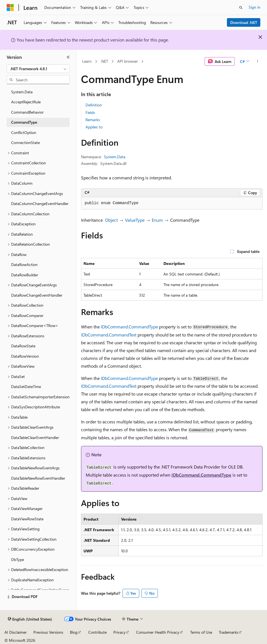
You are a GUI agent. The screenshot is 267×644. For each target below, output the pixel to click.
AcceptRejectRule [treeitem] (26, 102)
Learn (87, 61)
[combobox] (38, 69)
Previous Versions (48, 632)
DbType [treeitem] (18, 559)
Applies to (94, 127)
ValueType (135, 220)
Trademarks (229, 632)
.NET (104, 61)
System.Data (115, 157)
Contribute (97, 632)
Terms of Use (201, 632)
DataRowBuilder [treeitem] (25, 275)
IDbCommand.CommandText (109, 335)
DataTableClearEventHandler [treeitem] (35, 437)
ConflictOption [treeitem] (24, 132)
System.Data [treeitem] (22, 92)
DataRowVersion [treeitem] (25, 356)
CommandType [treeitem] (24, 122)
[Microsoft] (10, 8)
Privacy (119, 632)
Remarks (93, 120)
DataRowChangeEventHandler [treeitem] (37, 295)
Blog (74, 632)
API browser (128, 61)
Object (111, 220)
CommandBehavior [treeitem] (27, 112)
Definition (94, 105)
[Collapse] (68, 57)
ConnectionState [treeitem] (25, 142)
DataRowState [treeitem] (23, 346)
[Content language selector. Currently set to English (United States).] (30, 619)
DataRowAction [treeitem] (24, 264)
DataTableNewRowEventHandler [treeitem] (38, 478)
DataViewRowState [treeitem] (27, 519)
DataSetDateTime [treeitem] (26, 386)
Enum (157, 220)
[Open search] (241, 8)
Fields (90, 112)
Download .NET (244, 22)
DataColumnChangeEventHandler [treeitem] (40, 203)
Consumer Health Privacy (158, 632)
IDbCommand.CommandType (129, 327)
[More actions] (258, 62)
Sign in (254, 7)
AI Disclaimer (16, 632)
